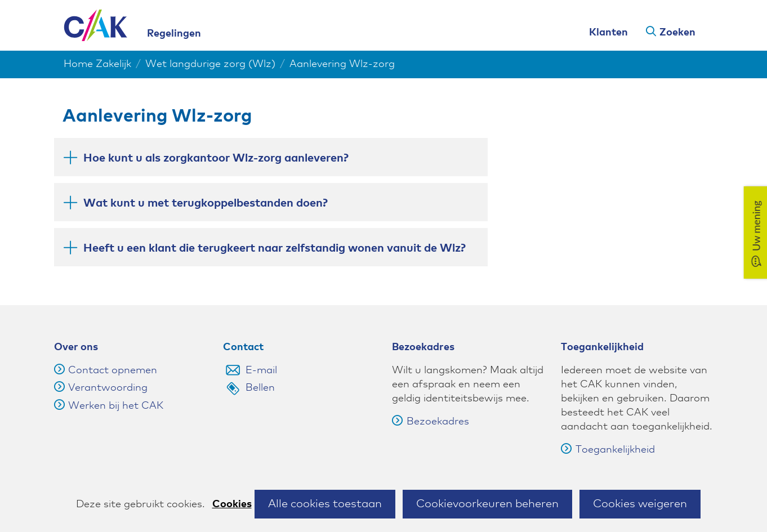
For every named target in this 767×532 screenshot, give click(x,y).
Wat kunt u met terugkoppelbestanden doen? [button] (206, 202)
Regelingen (174, 34)
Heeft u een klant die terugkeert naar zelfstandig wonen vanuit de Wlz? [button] (275, 247)
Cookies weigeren (640, 504)
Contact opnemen (113, 370)
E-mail (261, 370)
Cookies (232, 504)
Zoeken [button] (677, 33)
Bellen (260, 388)
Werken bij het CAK (116, 406)
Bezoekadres (431, 422)
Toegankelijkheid (608, 450)
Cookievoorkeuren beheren (487, 504)
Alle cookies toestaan (325, 504)
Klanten (608, 33)
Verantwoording (108, 388)
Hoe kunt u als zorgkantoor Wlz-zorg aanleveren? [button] (216, 157)
